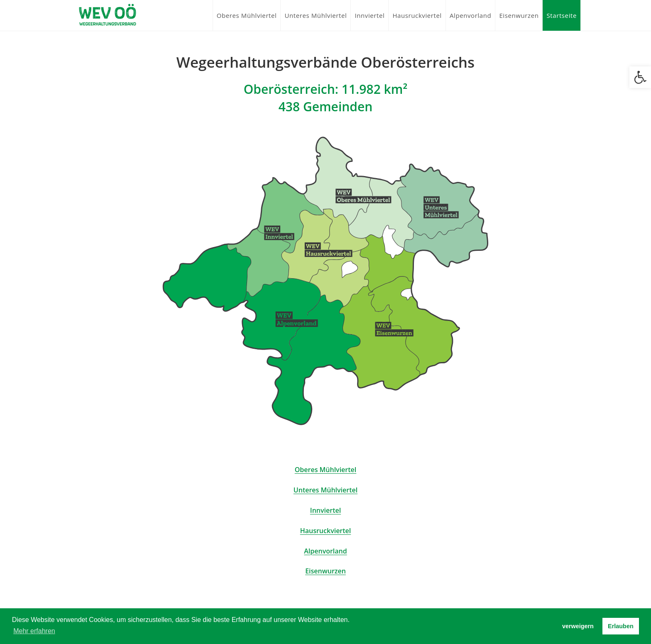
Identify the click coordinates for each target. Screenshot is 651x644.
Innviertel (325, 510)
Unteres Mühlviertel (325, 490)
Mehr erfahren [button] (34, 631)
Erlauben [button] (621, 626)
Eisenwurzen (325, 571)
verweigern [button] (578, 626)
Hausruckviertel (326, 531)
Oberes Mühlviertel (326, 470)
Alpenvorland (325, 551)
